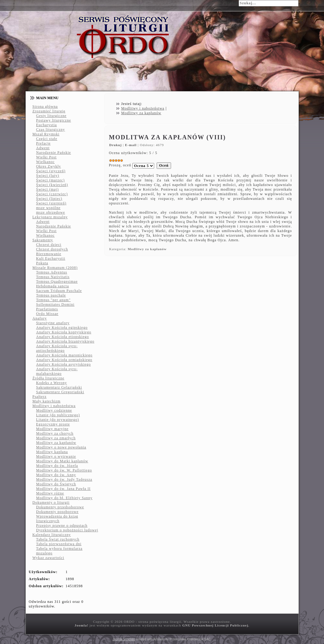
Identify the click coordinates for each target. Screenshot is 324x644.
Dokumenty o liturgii (51, 502)
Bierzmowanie (49, 254)
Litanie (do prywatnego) (58, 420)
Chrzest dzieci (49, 245)
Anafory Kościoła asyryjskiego (64, 364)
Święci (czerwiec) (52, 194)
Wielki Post (47, 157)
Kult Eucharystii (51, 258)
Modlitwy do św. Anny (56, 475)
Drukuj (116, 145)
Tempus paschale (51, 295)
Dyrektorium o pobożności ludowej (67, 530)
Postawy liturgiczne (54, 120)
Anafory (40, 318)
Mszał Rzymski (46, 134)
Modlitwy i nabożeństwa (54, 406)
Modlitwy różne (50, 493)
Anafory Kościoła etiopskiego (63, 337)
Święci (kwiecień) (52, 185)
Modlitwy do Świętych (56, 484)
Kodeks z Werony (52, 383)
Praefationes (47, 309)
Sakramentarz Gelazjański (59, 387)
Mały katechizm (47, 401)
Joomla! (82, 625)
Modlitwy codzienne (54, 410)
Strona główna (45, 107)
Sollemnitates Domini (55, 305)
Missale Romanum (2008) (55, 268)
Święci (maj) (48, 189)
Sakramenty (43, 240)
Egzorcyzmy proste (53, 424)
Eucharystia (47, 125)
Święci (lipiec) (49, 199)
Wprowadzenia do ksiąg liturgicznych (57, 519)
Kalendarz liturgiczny (52, 535)
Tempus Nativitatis (53, 277)
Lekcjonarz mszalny (50, 217)
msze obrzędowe (51, 212)
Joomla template (124, 639)
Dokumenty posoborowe (57, 512)
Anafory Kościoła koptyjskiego (64, 332)
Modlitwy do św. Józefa (57, 466)
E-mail (131, 145)
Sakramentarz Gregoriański (60, 392)
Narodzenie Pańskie (54, 153)
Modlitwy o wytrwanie (56, 456)
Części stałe (47, 139)
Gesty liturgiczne (51, 116)
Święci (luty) (48, 176)
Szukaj (231, 3)
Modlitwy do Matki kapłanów (62, 461)
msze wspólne (49, 208)
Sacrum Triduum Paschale (59, 291)
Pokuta (42, 263)
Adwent (43, 148)
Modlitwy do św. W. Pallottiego (64, 470)
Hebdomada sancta (53, 286)
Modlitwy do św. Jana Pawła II (64, 489)
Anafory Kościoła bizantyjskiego (65, 341)
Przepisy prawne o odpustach (62, 526)
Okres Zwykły (49, 166)
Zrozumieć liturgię (49, 111)
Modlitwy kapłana (52, 452)
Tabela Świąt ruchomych (58, 539)
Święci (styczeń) (51, 171)
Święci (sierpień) (51, 203)
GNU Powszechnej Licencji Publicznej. (216, 625)
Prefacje (43, 143)
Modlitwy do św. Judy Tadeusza (64, 479)
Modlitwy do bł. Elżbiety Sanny (64, 498)
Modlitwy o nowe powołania (61, 447)
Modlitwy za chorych (55, 433)
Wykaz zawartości (49, 558)
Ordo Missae (47, 314)
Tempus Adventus (52, 272)
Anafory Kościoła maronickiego (64, 355)
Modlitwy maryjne (53, 429)
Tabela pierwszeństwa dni (59, 544)
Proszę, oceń (120, 165)
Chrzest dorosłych (52, 249)
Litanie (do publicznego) (58, 415)
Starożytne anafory (53, 323)
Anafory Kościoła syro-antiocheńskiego (57, 348)
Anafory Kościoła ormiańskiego (64, 360)
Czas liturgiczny (51, 130)
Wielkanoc (46, 162)
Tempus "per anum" (54, 300)
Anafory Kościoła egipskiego (62, 328)
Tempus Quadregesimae (57, 281)
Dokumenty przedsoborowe (60, 507)
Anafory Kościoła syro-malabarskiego (57, 371)
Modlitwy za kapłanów (56, 443)
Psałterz (40, 397)
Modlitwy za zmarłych (56, 438)
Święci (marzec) (51, 180)
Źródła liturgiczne (49, 378)
